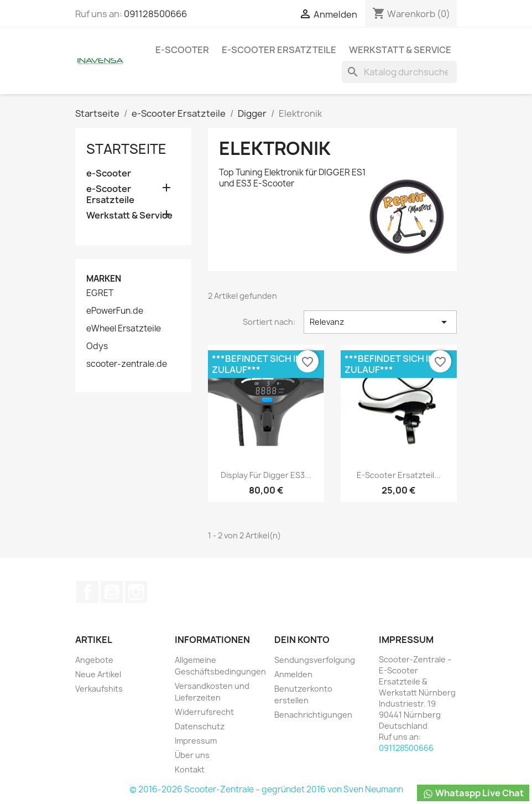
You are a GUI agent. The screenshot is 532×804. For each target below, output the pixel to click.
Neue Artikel (98, 674)
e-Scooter (182, 50)
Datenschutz (200, 726)
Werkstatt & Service (400, 50)
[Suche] (399, 72)
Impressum (196, 741)
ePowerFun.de (115, 311)
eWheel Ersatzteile (124, 329)
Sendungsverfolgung (315, 660)
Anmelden (293, 674)
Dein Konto (302, 640)
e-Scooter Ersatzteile (279, 50)
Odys (97, 346)
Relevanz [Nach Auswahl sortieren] (380, 322)
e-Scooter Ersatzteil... (399, 475)
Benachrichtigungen (313, 715)
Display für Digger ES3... (266, 475)
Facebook (87, 592)
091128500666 (155, 14)
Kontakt (190, 769)
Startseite (126, 149)
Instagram (136, 592)
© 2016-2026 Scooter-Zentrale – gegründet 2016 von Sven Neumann (266, 789)
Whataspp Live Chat (473, 793)
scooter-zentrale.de (127, 364)
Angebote (94, 660)
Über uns (192, 755)
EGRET (100, 293)
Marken (104, 279)
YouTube (112, 592)
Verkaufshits (99, 689)
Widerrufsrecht (204, 712)
